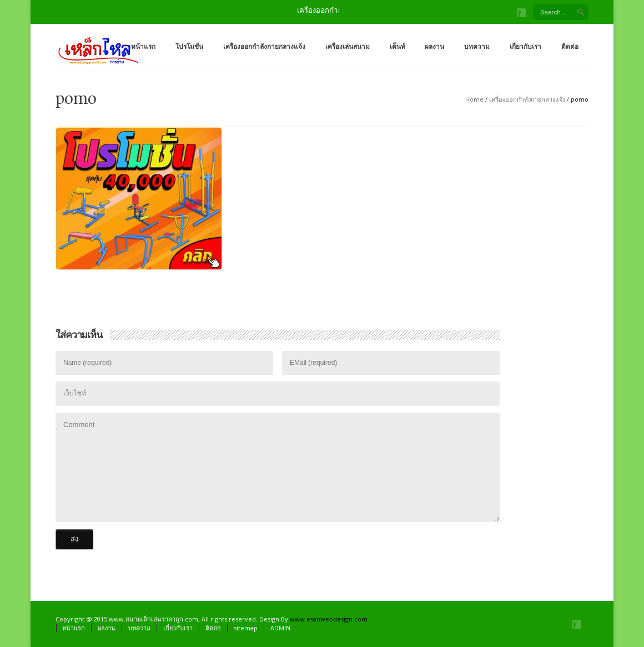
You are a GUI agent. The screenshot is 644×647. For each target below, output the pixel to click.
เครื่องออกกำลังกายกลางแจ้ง (264, 46)
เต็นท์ (398, 46)
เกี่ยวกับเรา (525, 46)
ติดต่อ (570, 46)
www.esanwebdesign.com (329, 619)
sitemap (246, 628)
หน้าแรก (143, 46)
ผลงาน (434, 46)
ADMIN (280, 628)
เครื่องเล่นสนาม (348, 46)
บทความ (477, 46)
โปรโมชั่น (189, 46)
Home (474, 99)
